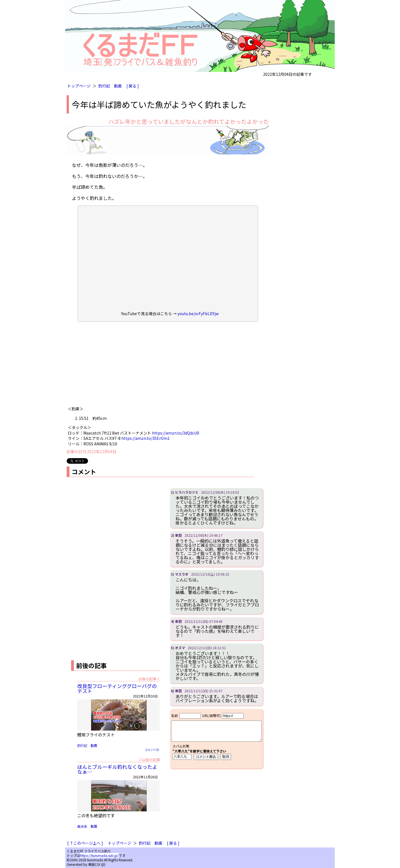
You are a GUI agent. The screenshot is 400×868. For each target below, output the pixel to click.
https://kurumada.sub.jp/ (99, 855)
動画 (118, 86)
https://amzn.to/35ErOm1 (146, 438)
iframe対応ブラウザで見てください (217, 739)
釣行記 (104, 86)
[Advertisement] (168, 366)
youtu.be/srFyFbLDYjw (198, 313)
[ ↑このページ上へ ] (85, 843)
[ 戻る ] (133, 86)
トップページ (79, 86)
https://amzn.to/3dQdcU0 (176, 433)
